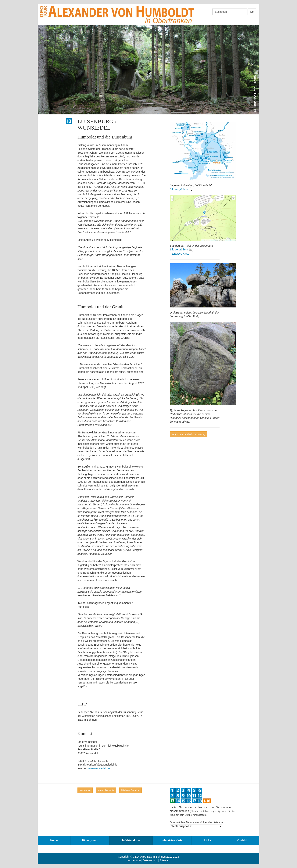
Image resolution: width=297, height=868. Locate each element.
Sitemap (165, 860)
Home (54, 840)
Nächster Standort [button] (131, 790)
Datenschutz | (151, 860)
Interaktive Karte (180, 254)
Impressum (134, 860)
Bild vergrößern (179, 189)
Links (208, 840)
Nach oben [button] (85, 790)
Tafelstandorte (131, 840)
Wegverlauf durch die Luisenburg (189, 434)
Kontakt (242, 840)
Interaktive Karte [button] (106, 790)
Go (252, 12)
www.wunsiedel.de (99, 768)
